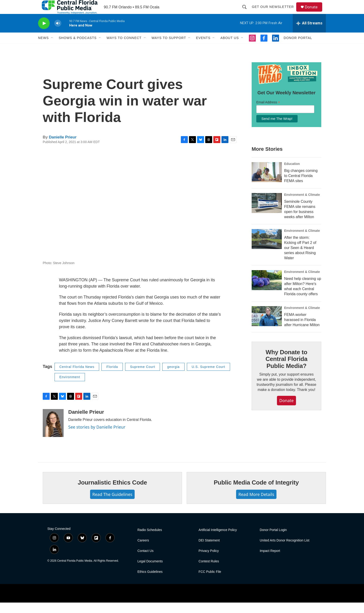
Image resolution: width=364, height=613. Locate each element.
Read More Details (256, 505)
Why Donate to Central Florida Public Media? (286, 370)
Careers (143, 551)
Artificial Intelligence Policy (218, 540)
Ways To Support (169, 48)
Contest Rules (209, 572)
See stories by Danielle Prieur (97, 437)
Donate (314, 12)
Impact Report (270, 561)
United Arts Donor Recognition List (285, 551)
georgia (173, 377)
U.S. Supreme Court (208, 377)
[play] (44, 34)
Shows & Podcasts (78, 48)
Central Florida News (77, 377)
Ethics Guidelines (150, 582)
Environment (70, 387)
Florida (112, 377)
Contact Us (145, 561)
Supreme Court (143, 377)
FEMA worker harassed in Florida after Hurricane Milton (302, 330)
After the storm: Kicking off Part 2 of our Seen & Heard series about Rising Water (300, 258)
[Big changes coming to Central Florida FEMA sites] (267, 183)
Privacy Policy (209, 561)
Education (292, 174)
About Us (229, 48)
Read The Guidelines (112, 505)
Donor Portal (298, 48)
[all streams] (309, 34)
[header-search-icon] (247, 12)
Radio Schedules (150, 540)
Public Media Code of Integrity (256, 493)
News (43, 48)
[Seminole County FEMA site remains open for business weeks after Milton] (267, 213)
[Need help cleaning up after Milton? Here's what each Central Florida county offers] (267, 291)
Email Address (268, 113)
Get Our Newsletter (275, 12)
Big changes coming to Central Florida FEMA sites (301, 186)
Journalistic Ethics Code (112, 493)
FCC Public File (210, 582)
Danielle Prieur (63, 148)
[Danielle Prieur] (53, 433)
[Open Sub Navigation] (52, 48)
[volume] (58, 34)
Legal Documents (150, 572)
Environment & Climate (302, 205)
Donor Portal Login (273, 540)
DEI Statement (209, 551)
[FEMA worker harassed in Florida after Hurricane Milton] (267, 327)
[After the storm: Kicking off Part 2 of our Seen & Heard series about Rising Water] (267, 249)
